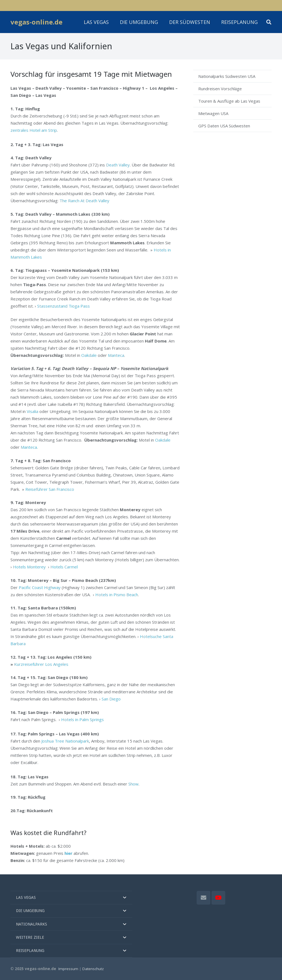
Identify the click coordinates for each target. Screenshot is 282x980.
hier (68, 853)
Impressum (68, 969)
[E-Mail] (204, 898)
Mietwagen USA (213, 113)
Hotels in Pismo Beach (117, 595)
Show (133, 784)
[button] (269, 22)
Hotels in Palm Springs (82, 719)
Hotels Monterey (29, 567)
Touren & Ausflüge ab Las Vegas (229, 101)
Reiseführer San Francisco (50, 489)
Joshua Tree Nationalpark (65, 741)
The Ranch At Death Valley (84, 201)
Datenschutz (93, 969)
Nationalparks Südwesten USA (227, 76)
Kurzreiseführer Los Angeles (41, 664)
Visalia (32, 411)
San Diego (111, 699)
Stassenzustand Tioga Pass (63, 306)
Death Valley (118, 165)
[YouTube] (218, 898)
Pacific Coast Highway (40, 587)
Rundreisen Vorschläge (220, 89)
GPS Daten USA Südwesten (224, 126)
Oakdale (89, 355)
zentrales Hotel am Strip (34, 130)
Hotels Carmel (64, 567)
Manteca (116, 355)
